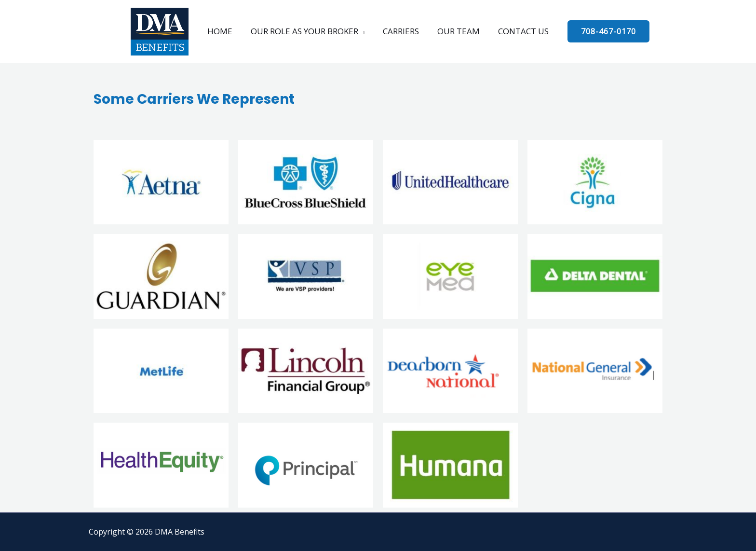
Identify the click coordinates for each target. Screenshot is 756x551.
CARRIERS (401, 31)
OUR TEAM (457, 31)
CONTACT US (520, 31)
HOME (224, 31)
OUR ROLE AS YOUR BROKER (306, 31)
